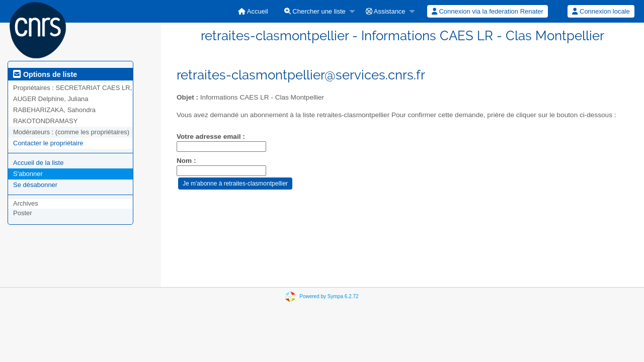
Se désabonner (35, 185)
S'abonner (28, 174)
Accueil (253, 11)
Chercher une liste (315, 11)
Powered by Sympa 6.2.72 (329, 296)
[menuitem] (253, 11)
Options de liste (45, 74)
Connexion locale (601, 11)
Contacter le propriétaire (48, 143)
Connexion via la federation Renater (488, 11)
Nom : (186, 161)
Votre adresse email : (211, 137)
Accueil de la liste (38, 163)
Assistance (386, 11)
